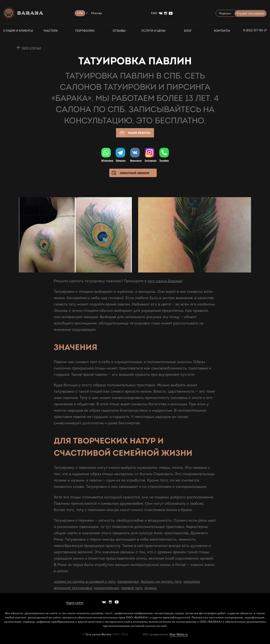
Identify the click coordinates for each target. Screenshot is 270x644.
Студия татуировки (250, 13)
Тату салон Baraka (98, 634)
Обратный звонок (135, 173)
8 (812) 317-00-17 (255, 30)
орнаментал (128, 582)
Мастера (51, 31)
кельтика (192, 582)
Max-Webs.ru (179, 634)
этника (150, 588)
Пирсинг (225, 13)
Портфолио (85, 31)
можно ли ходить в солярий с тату (85, 582)
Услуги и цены (153, 31)
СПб (80, 13)
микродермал (107, 588)
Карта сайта (75, 603)
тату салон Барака (164, 281)
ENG (154, 13)
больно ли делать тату (161, 582)
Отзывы (119, 31)
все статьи (32, 48)
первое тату (132, 588)
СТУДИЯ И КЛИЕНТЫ (16, 31)
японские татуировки (73, 588)
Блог (188, 31)
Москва (97, 13)
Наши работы (135, 133)
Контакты (222, 31)
